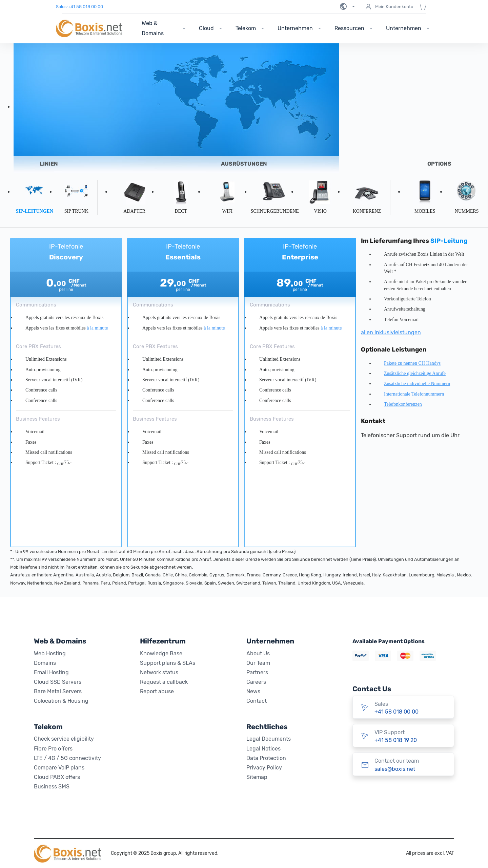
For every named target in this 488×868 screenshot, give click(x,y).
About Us (258, 653)
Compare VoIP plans (59, 768)
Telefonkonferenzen (403, 404)
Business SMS (52, 787)
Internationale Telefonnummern (414, 394)
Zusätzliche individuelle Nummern (417, 384)
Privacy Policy (264, 768)
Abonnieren (66, 533)
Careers (256, 682)
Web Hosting (50, 653)
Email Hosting (51, 672)
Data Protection (266, 758)
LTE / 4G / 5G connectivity (67, 758)
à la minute (97, 328)
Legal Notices (263, 749)
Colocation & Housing (61, 701)
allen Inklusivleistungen (391, 332)
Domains (45, 663)
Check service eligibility (64, 739)
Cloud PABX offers (57, 777)
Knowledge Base (161, 653)
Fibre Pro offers (53, 749)
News (253, 691)
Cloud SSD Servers (58, 682)
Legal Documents (269, 739)
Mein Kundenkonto (389, 7)
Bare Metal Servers (58, 691)
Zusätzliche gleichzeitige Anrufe (415, 373)
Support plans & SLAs (168, 663)
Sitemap (257, 777)
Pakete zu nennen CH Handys (412, 363)
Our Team (258, 663)
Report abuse (157, 691)
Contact (257, 701)
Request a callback (164, 682)
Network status (159, 672)
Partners (257, 672)
